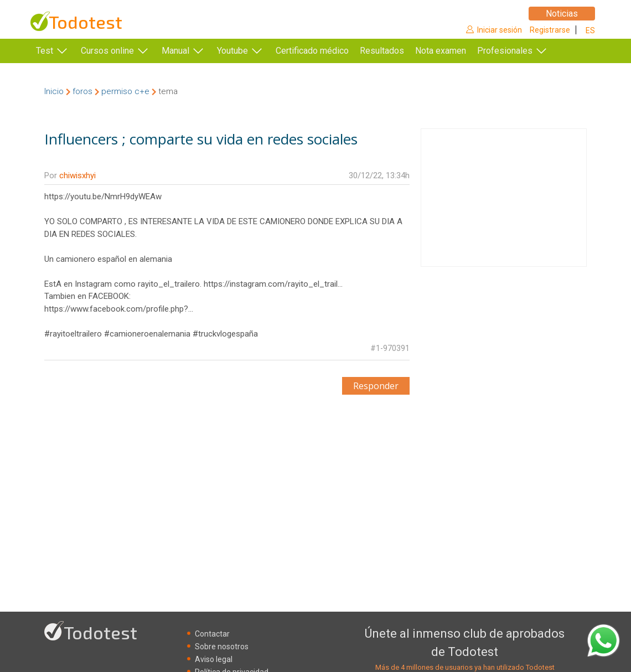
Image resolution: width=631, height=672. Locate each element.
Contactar (212, 634)
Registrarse (550, 30)
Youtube (232, 51)
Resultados (399, 51)
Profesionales (521, 51)
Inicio (54, 91)
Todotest (86, 22)
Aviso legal (214, 659)
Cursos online (107, 51)
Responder (376, 386)
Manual (175, 51)
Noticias (562, 14)
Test (45, 51)
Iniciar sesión (500, 30)
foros (82, 91)
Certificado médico (312, 51)
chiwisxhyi (77, 175)
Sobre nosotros (222, 647)
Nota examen (457, 51)
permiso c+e (125, 91)
